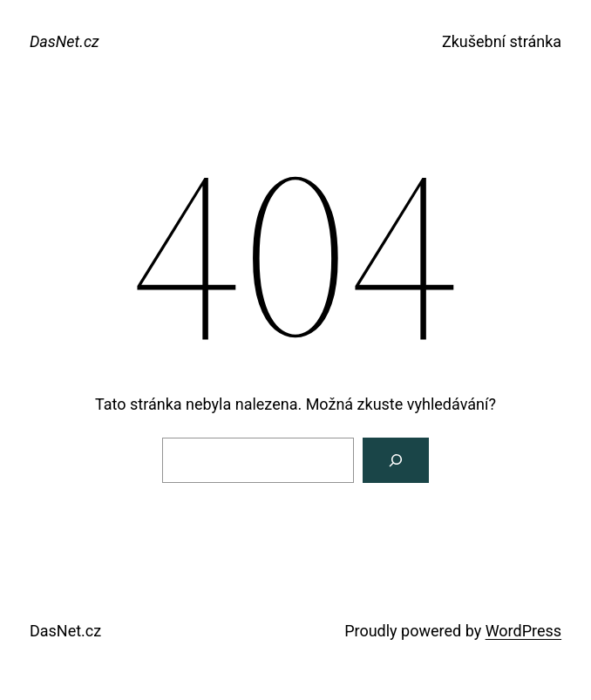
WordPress (523, 631)
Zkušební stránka (502, 41)
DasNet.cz (65, 41)
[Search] (396, 460)
